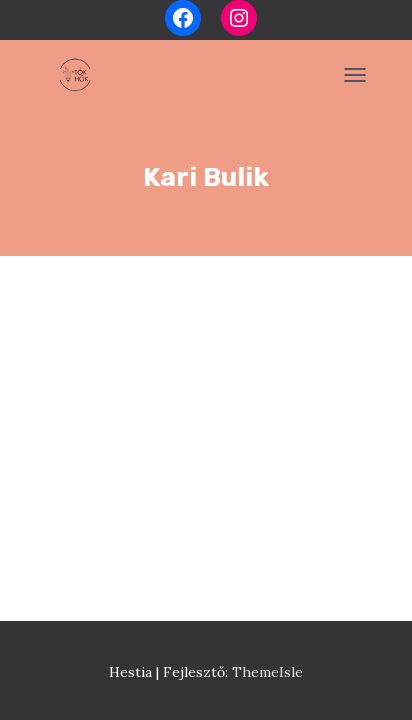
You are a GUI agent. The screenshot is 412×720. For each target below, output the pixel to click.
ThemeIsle (267, 672)
